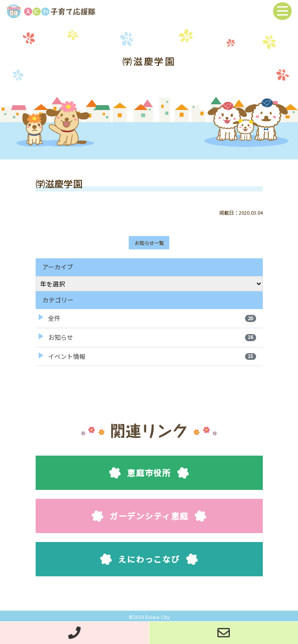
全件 (152, 318)
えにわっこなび (149, 559)
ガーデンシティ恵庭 (149, 516)
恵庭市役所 (149, 473)
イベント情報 (152, 356)
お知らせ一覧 (149, 243)
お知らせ (152, 337)
